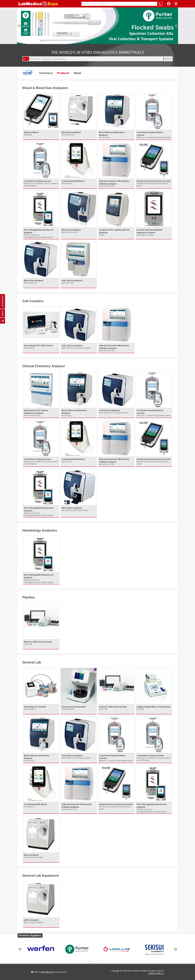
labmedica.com (48, 972)
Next (176, 26)
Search (168, 59)
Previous (19, 26)
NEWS (2, 313)
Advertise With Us (156, 973)
